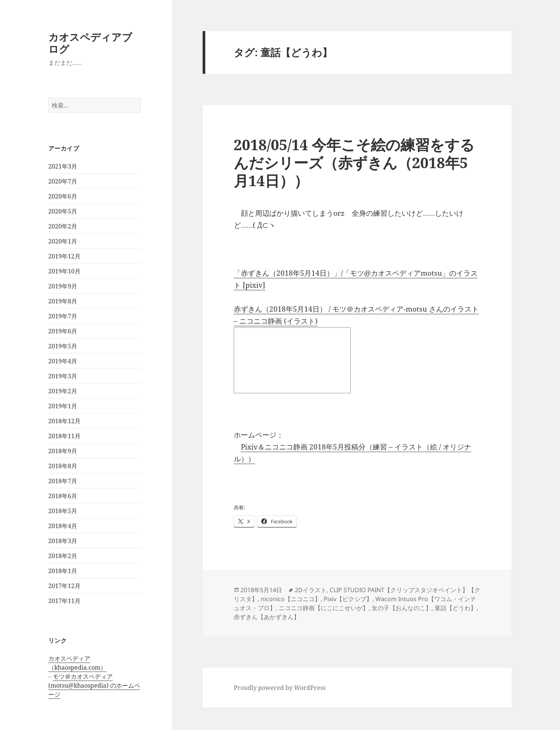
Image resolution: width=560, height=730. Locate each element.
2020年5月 (63, 211)
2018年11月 (64, 436)
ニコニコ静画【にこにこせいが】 (324, 608)
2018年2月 (63, 556)
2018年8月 (63, 466)
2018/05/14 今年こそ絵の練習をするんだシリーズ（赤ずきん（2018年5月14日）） (354, 162)
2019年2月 (63, 391)
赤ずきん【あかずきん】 (267, 617)
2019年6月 (63, 331)
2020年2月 (63, 226)
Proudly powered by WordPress (280, 688)
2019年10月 (64, 271)
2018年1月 (63, 571)
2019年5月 (63, 346)
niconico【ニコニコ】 (291, 599)
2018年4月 (63, 526)
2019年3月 (63, 376)
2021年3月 (63, 166)
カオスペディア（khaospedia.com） (77, 663)
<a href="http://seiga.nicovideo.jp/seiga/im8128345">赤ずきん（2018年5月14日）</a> (292, 360)
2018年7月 (63, 481)
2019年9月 (63, 286)
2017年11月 (64, 601)
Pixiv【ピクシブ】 (348, 599)
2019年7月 (63, 316)
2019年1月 (63, 406)
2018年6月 (63, 496)
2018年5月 (63, 511)
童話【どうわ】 (455, 608)
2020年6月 (63, 196)
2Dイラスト (311, 590)
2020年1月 (63, 241)
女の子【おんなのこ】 (402, 608)
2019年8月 (63, 301)
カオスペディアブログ (90, 43)
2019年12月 (64, 256)
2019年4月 (63, 361)
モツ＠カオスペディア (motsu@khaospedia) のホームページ (94, 685)
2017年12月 (64, 586)
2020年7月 (63, 181)
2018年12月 (64, 421)
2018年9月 (63, 451)
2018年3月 (63, 541)
